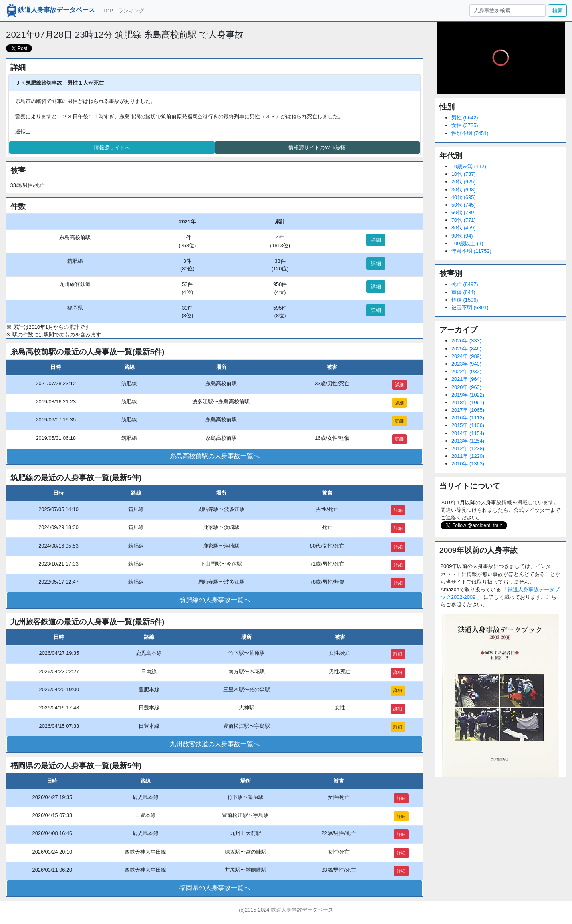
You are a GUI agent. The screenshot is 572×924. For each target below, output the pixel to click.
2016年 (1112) (468, 418)
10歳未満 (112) (469, 166)
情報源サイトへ (112, 148)
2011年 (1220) (468, 456)
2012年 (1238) (468, 448)
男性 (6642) (465, 118)
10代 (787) (464, 174)
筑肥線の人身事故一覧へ (215, 600)
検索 (558, 11)
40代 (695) (464, 197)
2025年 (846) (466, 349)
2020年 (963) (466, 387)
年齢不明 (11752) (471, 251)
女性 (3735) (465, 125)
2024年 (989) (466, 356)
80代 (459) (464, 228)
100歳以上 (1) (467, 243)
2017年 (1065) (468, 410)
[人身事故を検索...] (507, 11)
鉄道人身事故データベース (50, 10)
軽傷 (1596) (465, 300)
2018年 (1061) (468, 402)
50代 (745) (464, 205)
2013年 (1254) (468, 441)
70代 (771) (464, 220)
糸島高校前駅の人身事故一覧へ (215, 456)
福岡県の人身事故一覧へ (215, 888)
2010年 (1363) (468, 464)
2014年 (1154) (468, 433)
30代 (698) (464, 190)
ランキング (131, 11)
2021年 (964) (466, 379)
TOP (108, 11)
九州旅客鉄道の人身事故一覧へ (215, 744)
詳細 (376, 240)
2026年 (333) (466, 341)
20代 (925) (464, 182)
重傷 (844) (463, 292)
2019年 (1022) (468, 395)
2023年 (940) (466, 364)
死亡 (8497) (465, 284)
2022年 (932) (466, 371)
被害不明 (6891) (470, 307)
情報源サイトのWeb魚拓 (317, 148)
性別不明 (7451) (470, 133)
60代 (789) (464, 212)
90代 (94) (462, 236)
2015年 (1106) (468, 425)
